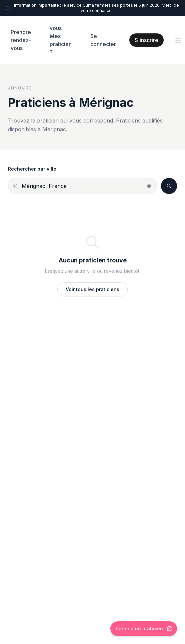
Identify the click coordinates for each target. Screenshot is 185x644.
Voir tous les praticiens (92, 289)
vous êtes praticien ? (61, 40)
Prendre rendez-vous (21, 40)
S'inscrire (146, 40)
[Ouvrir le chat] (144, 629)
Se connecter (103, 40)
